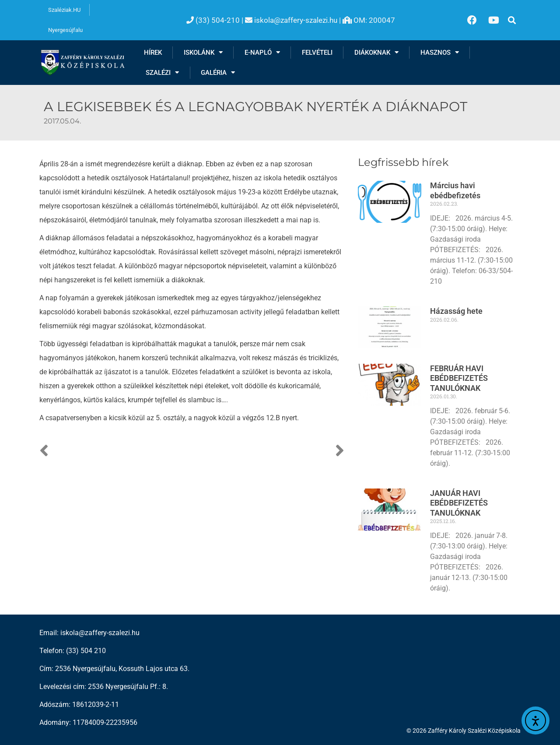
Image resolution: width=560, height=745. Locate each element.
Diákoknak (376, 52)
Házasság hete (456, 311)
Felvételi (317, 53)
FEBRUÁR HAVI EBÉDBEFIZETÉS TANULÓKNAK (459, 378)
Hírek (153, 53)
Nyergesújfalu (65, 30)
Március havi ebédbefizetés (455, 190)
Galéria (218, 72)
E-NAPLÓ (262, 52)
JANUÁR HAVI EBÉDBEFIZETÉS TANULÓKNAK (459, 503)
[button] (512, 20)
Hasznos (440, 52)
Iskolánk (203, 52)
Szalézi (162, 72)
